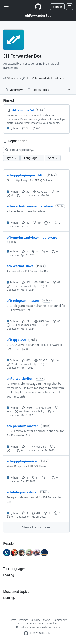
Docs (21, 624)
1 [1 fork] (47, 513)
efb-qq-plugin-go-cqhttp (26, 175)
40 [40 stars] (25, 223)
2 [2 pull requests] (57, 223)
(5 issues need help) (26, 286)
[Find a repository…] (36, 150)
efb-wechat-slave (20, 266)
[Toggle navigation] (6, 7)
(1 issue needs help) (33, 411)
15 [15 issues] (10, 325)
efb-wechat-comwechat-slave (30, 206)
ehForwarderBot (38, 16)
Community (60, 620)
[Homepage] (38, 7)
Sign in (57, 7)
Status (47, 620)
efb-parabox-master (22, 426)
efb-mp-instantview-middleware (32, 237)
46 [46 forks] (55, 360)
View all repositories (36, 527)
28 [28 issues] (10, 364)
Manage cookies (48, 624)
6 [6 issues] (18, 411)
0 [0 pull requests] (55, 251)
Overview (14, 90)
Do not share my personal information (38, 627)
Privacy (24, 620)
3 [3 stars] (25, 251)
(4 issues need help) (26, 325)
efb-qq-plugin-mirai (22, 461)
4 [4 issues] (10, 195)
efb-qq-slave (16, 340)
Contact (32, 624)
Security (35, 620)
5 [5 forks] (35, 251)
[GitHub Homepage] (26, 633)
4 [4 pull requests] (51, 411)
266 (36, 128)
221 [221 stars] (26, 321)
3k (25, 128)
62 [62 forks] (56, 282)
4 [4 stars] (25, 478)
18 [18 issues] (10, 286)
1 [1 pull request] (20, 195)
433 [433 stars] (26, 360)
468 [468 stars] (26, 282)
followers (14, 78)
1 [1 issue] (10, 450)
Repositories (38, 90)
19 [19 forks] (55, 192)
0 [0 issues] (45, 251)
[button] (70, 90)
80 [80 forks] (56, 321)
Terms (13, 620)
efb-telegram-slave (22, 492)
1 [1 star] (25, 447)
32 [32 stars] (25, 192)
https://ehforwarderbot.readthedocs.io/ (48, 78)
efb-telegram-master (23, 301)
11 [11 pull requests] (45, 325)
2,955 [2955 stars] (27, 408)
